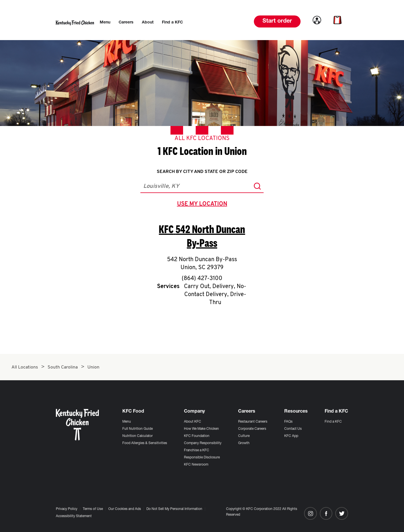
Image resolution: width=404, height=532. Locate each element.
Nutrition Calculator (138, 436)
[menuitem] (105, 23)
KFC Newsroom (196, 465)
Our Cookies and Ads (125, 509)
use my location (203, 205)
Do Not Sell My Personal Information (174, 509)
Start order (277, 21)
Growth (244, 443)
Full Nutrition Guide (138, 429)
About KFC (193, 422)
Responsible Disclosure (202, 458)
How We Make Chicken (201, 429)
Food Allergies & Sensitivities (145, 443)
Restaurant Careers (253, 422)
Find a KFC (333, 422)
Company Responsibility (203, 443)
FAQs (288, 422)
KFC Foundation (197, 436)
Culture (244, 436)
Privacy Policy (67, 509)
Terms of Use (93, 509)
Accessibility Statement (74, 516)
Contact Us (293, 429)
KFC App (291, 436)
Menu (127, 422)
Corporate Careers (252, 429)
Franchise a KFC (197, 450)
